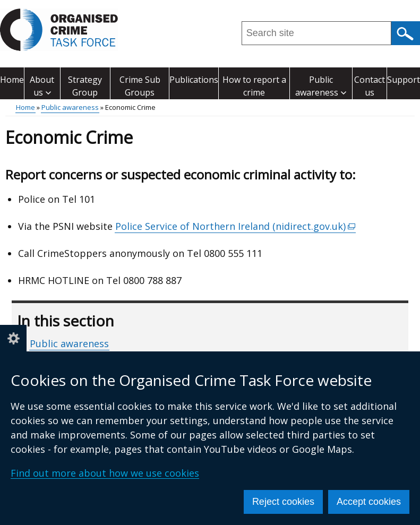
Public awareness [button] (321, 86)
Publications (194, 80)
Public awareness (70, 107)
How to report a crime (254, 86)
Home (12, 80)
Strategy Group (85, 86)
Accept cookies (369, 502)
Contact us (370, 86)
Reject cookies (283, 502)
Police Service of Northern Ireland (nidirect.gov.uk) (235, 226)
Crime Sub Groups (140, 86)
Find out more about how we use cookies (105, 473)
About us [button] (42, 86)
